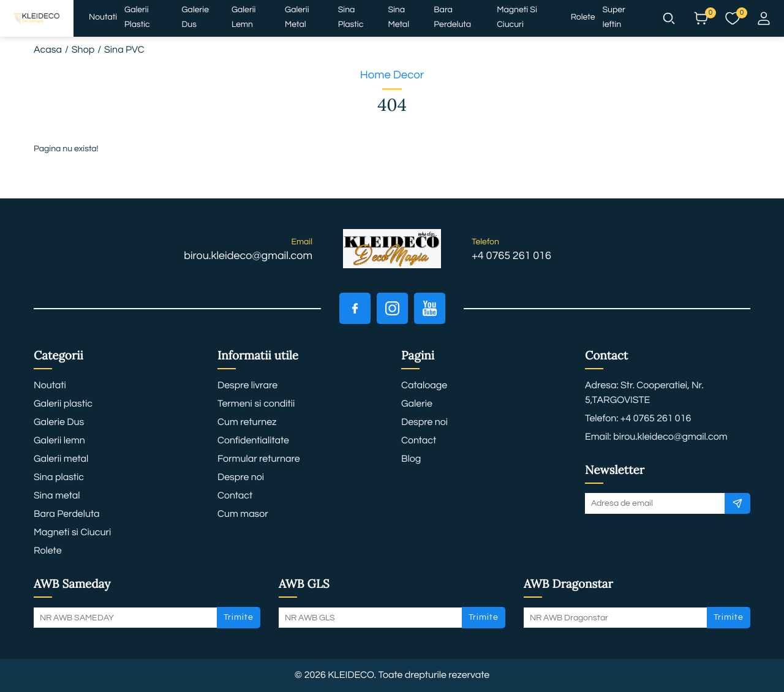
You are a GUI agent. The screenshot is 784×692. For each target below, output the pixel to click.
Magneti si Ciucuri (517, 17)
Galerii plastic (137, 17)
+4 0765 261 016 (511, 256)
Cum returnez (247, 423)
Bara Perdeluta (452, 17)
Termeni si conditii (256, 404)
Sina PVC (124, 50)
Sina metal (398, 17)
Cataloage (424, 386)
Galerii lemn (243, 17)
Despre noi (241, 478)
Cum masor (243, 514)
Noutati (103, 17)
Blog (411, 459)
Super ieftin (614, 17)
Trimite (239, 617)
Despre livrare (247, 386)
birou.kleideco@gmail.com (248, 256)
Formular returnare (259, 459)
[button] (669, 18)
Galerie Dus (195, 17)
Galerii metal (297, 17)
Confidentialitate (253, 441)
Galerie (417, 404)
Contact (235, 496)
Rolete (583, 17)
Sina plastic (351, 17)
